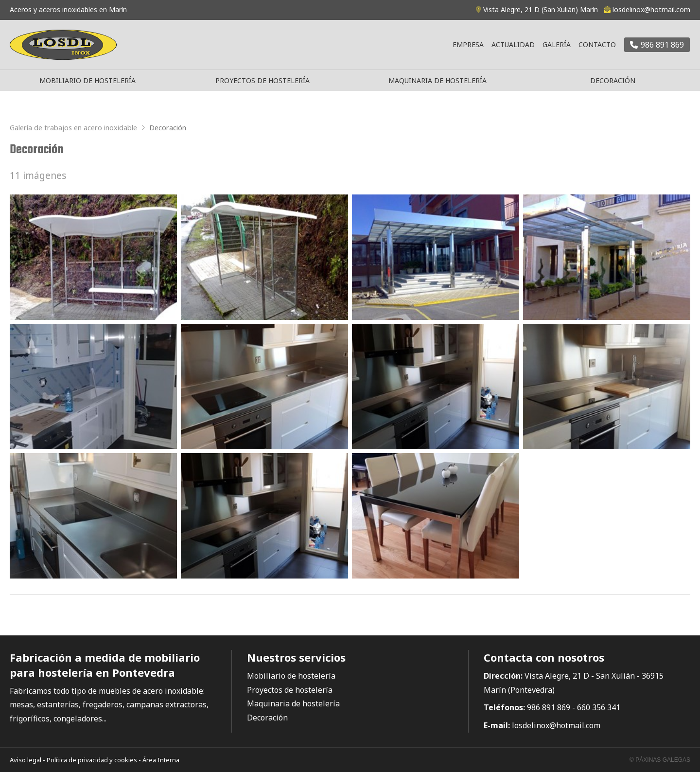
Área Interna (161, 760)
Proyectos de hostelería (262, 80)
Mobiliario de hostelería (87, 80)
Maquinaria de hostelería (437, 80)
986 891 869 (549, 707)
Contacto (597, 44)
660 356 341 (599, 707)
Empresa (468, 44)
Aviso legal (26, 760)
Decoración (613, 80)
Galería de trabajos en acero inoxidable (73, 128)
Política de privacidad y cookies (92, 760)
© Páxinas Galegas (660, 760)
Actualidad (513, 44)
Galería (557, 44)
